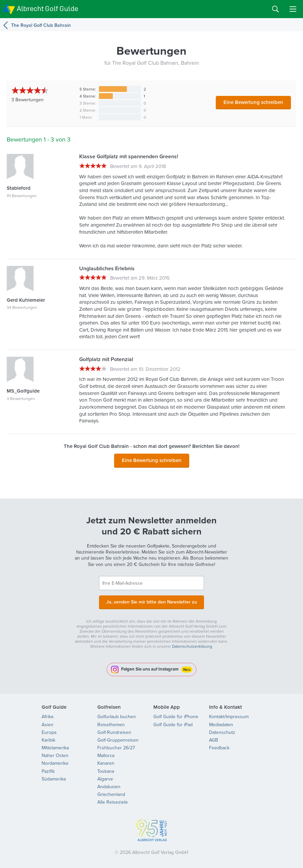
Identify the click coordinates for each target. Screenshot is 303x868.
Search (275, 9)
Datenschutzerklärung (192, 646)
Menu (293, 9)
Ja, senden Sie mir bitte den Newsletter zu (152, 601)
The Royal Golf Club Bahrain (41, 25)
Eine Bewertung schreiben (253, 102)
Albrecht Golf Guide (47, 9)
